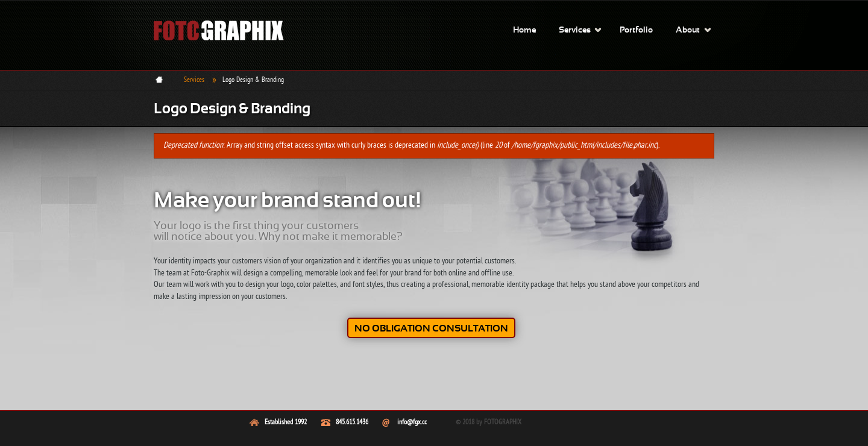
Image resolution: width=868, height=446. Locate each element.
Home (524, 30)
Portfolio (636, 30)
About (688, 30)
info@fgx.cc (412, 422)
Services (575, 30)
